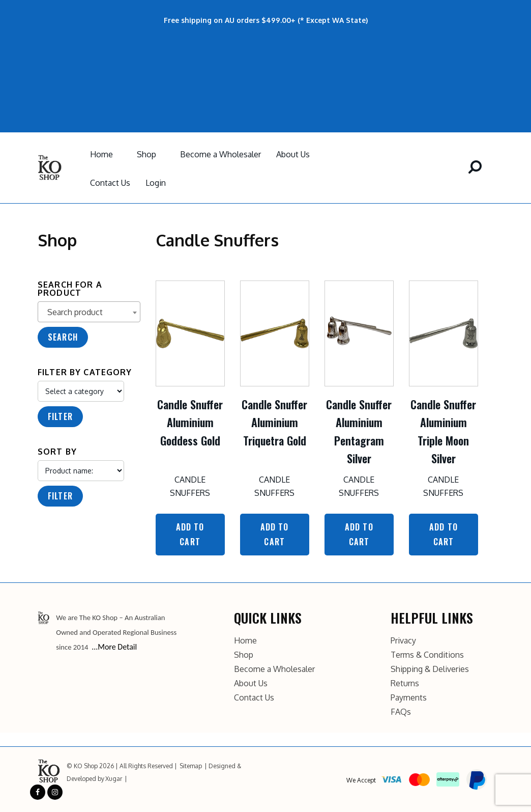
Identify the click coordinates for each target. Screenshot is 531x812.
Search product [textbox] (75, 312)
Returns (405, 683)
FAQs (401, 712)
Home (101, 154)
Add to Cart (190, 534)
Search (63, 337)
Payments (409, 697)
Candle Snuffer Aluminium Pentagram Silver (359, 431)
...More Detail (114, 647)
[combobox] (89, 312)
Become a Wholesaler (220, 154)
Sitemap (191, 766)
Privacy (403, 640)
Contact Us (110, 183)
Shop (146, 154)
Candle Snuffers (190, 486)
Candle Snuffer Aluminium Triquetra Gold (274, 422)
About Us (293, 154)
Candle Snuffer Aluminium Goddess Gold (190, 422)
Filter (60, 416)
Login (156, 183)
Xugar (114, 779)
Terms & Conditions (427, 655)
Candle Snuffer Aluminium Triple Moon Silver (443, 431)
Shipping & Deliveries (430, 669)
